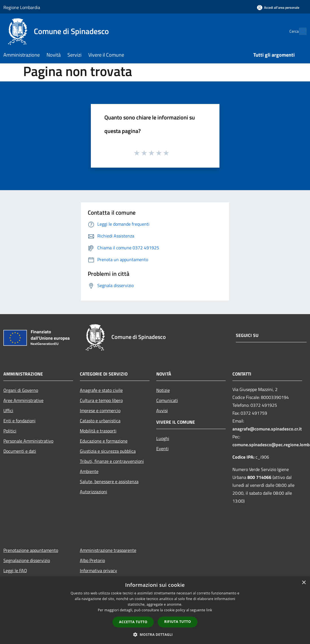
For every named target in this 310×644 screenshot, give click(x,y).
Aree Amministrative (23, 400)
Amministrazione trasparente (108, 550)
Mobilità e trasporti (98, 431)
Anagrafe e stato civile (101, 390)
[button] (155, 634)
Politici (10, 431)
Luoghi (163, 438)
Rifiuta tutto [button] (178, 622)
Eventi (162, 448)
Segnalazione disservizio (27, 560)
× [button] (304, 583)
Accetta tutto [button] (133, 622)
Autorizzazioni (94, 492)
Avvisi (162, 410)
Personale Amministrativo (28, 441)
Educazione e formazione (104, 441)
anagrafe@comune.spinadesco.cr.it (267, 429)
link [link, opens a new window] (209, 610)
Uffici (8, 410)
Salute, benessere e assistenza (109, 481)
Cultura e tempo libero (101, 400)
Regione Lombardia (22, 7)
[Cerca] (300, 31)
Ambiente (89, 471)
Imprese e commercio (100, 410)
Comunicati (167, 400)
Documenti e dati (20, 451)
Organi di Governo (21, 390)
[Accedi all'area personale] (278, 7)
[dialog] (155, 610)
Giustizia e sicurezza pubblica (108, 451)
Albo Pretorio (92, 560)
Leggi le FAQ (15, 570)
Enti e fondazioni (19, 421)
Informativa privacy (98, 570)
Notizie (163, 390)
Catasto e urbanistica (100, 421)
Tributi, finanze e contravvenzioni (112, 461)
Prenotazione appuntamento (31, 550)
